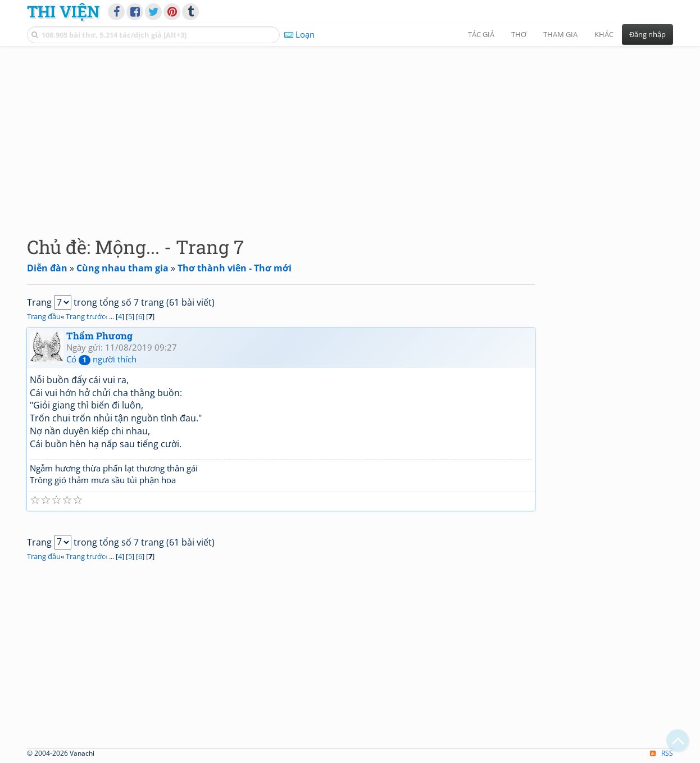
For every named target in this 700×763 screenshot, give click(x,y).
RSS (662, 753)
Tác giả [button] (481, 34)
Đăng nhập (647, 34)
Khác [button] (604, 34)
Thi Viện (63, 11)
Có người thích (101, 359)
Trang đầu (44, 316)
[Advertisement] (350, 132)
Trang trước (85, 316)
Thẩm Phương (99, 336)
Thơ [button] (519, 34)
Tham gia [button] (560, 34)
